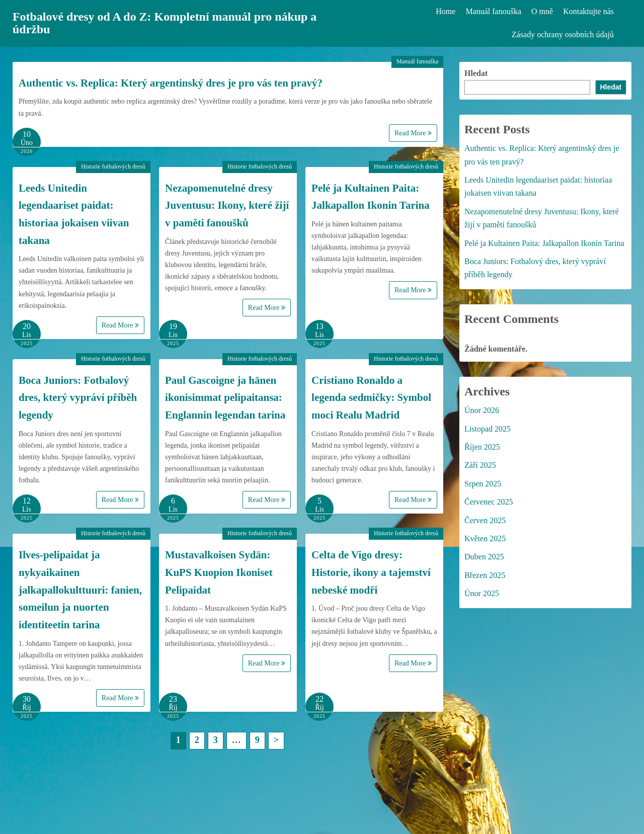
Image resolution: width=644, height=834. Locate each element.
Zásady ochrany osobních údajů (563, 34)
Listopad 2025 (488, 429)
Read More (413, 133)
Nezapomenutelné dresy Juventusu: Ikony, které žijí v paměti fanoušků (227, 205)
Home (446, 11)
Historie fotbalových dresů (113, 166)
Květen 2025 (485, 538)
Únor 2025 (482, 593)
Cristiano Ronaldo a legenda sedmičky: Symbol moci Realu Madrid (371, 398)
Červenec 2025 (489, 502)
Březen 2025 (485, 575)
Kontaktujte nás (588, 11)
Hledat (476, 73)
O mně (542, 11)
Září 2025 (480, 465)
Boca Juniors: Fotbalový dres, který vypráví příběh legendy (78, 398)
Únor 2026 (482, 410)
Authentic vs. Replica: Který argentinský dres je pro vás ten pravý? (171, 83)
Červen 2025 (485, 520)
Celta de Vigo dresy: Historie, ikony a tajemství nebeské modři (371, 572)
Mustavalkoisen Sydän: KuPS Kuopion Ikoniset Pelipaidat (219, 572)
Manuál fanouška (493, 11)
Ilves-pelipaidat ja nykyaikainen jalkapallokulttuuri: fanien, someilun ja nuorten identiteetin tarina (80, 590)
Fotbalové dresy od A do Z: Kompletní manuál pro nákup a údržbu (165, 23)
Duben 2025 (484, 557)
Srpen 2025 (483, 484)
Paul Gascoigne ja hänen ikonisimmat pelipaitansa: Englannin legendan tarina (225, 398)
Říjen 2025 (482, 447)
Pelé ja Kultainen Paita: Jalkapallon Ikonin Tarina (544, 243)
